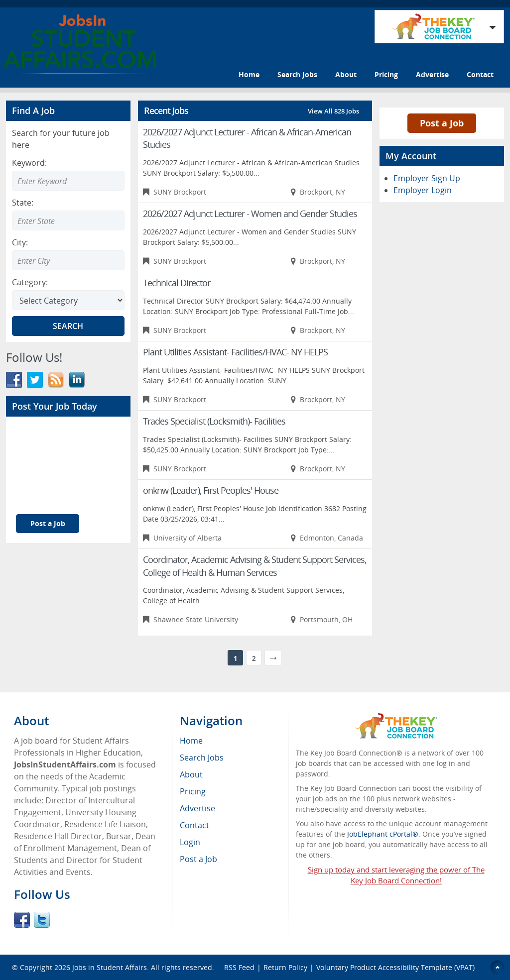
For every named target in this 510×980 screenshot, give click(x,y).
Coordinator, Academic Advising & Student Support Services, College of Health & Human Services (255, 566)
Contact (480, 74)
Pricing (386, 74)
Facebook (22, 920)
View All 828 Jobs (333, 111)
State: (23, 203)
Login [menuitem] (190, 842)
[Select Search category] (68, 300)
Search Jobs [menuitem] (202, 758)
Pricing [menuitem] (193, 791)
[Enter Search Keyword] (68, 181)
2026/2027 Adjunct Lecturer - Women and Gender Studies (250, 214)
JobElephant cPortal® (383, 834)
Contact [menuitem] (194, 825)
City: (20, 242)
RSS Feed (239, 967)
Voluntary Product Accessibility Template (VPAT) (395, 967)
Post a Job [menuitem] (198, 859)
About (346, 74)
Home (249, 74)
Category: (30, 282)
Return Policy (285, 967)
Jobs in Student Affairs (110, 967)
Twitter (42, 920)
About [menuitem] (191, 774)
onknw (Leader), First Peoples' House (211, 490)
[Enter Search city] (68, 260)
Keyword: (29, 163)
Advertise (432, 74)
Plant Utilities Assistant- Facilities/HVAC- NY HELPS (235, 352)
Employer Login (423, 190)
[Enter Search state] (68, 220)
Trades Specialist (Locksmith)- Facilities (214, 421)
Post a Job (48, 523)
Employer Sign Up (427, 178)
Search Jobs (297, 74)
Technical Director (177, 283)
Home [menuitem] (191, 741)
